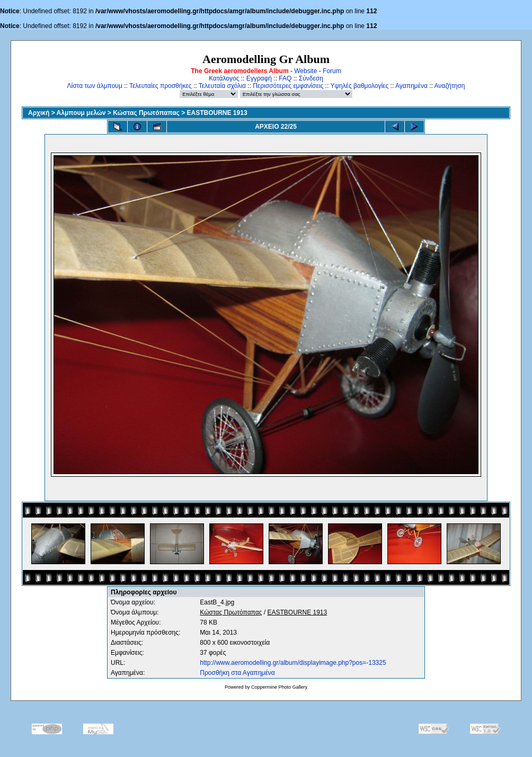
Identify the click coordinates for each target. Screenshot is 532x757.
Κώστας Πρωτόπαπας (146, 113)
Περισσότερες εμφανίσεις (288, 86)
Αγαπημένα (411, 86)
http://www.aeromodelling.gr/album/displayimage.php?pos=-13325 (293, 663)
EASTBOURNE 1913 (217, 113)
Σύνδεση (311, 78)
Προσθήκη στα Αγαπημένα (237, 673)
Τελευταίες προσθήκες (161, 86)
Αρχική (39, 113)
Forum (332, 71)
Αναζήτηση (450, 86)
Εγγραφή (259, 78)
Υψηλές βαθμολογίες (359, 86)
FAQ (285, 78)
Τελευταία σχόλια (222, 86)
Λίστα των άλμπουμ (95, 86)
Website (305, 71)
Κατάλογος (224, 78)
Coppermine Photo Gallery (279, 687)
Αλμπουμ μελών (81, 113)
